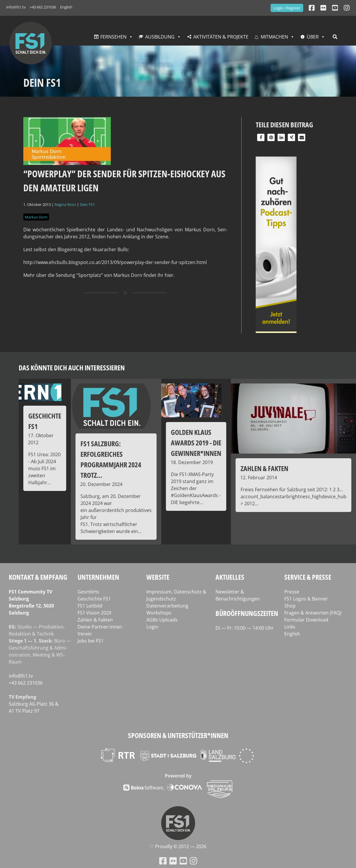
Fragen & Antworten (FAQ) (313, 613)
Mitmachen (274, 37)
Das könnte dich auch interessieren (72, 368)
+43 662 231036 (43, 7)
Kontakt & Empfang (38, 577)
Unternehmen (98, 577)
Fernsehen (113, 37)
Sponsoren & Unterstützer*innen (178, 735)
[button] (261, 137)
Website (158, 577)
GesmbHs (88, 592)
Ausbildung (160, 37)
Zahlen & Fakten (95, 620)
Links (290, 627)
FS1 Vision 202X (94, 613)
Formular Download (306, 620)
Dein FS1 (87, 204)
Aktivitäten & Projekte (221, 37)
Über (313, 37)
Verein (85, 634)
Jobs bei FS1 (91, 641)
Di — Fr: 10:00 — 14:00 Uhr (245, 628)
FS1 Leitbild (90, 606)
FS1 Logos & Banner (306, 599)
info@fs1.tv (16, 7)
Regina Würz (65, 204)
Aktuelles (230, 577)
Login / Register (287, 8)
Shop (290, 606)
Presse (292, 592)
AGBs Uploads (162, 620)
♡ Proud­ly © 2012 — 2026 (178, 846)
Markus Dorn (36, 217)
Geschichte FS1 (94, 599)
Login (152, 627)
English (66, 7)
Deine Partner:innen (100, 627)
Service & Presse (308, 577)
